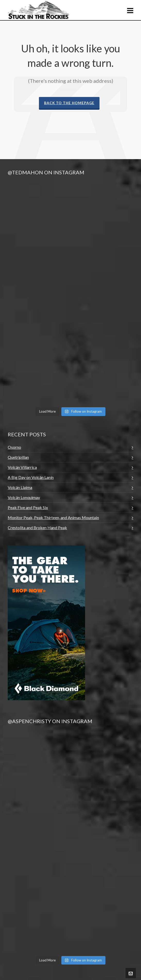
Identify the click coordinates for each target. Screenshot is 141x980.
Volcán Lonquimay (24, 497)
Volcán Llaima (20, 487)
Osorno (14, 447)
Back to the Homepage (69, 103)
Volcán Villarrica (22, 467)
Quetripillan (18, 457)
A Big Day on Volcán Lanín (31, 477)
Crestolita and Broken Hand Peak (37, 528)
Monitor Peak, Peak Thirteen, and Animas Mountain (53, 517)
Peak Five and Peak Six (28, 507)
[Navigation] (130, 10)
